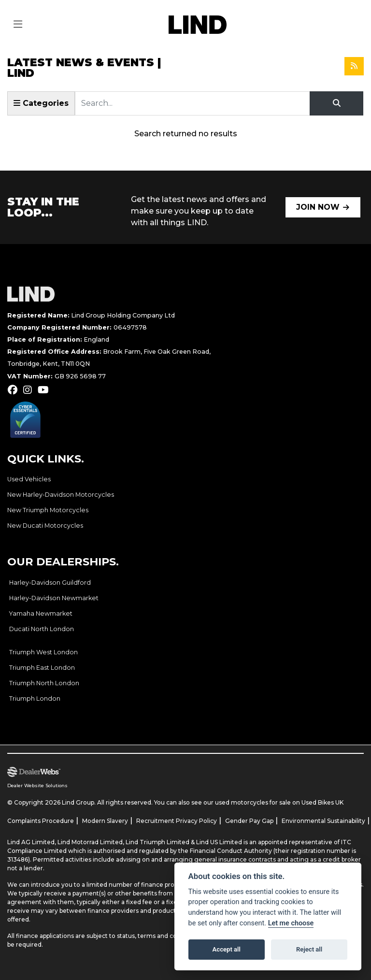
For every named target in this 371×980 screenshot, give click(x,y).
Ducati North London (42, 629)
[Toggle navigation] (18, 25)
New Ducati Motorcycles (45, 526)
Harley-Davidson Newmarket (54, 598)
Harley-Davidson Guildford (50, 583)
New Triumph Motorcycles (48, 510)
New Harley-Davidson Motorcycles (61, 495)
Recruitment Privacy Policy (177, 821)
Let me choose (291, 923)
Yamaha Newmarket (41, 613)
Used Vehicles (29, 479)
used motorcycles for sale (253, 802)
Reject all (309, 949)
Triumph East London (42, 668)
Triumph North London (44, 683)
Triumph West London (43, 652)
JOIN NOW (318, 207)
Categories (41, 103)
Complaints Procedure (41, 821)
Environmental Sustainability (323, 821)
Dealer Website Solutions (37, 785)
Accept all (227, 949)
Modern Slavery (105, 821)
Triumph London (35, 699)
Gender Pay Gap (249, 821)
